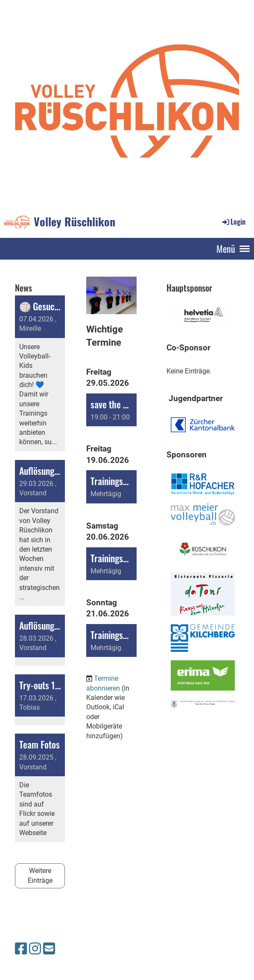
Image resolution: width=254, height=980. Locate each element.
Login (233, 222)
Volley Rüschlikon (74, 222)
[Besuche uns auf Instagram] (35, 949)
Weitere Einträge (40, 875)
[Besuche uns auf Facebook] (21, 949)
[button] (111, 410)
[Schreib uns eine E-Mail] (49, 949)
